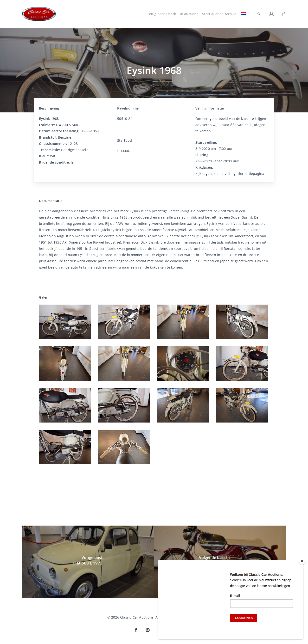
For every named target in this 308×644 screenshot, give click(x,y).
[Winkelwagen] (284, 14)
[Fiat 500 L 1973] (88, 562)
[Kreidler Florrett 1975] (220, 562)
